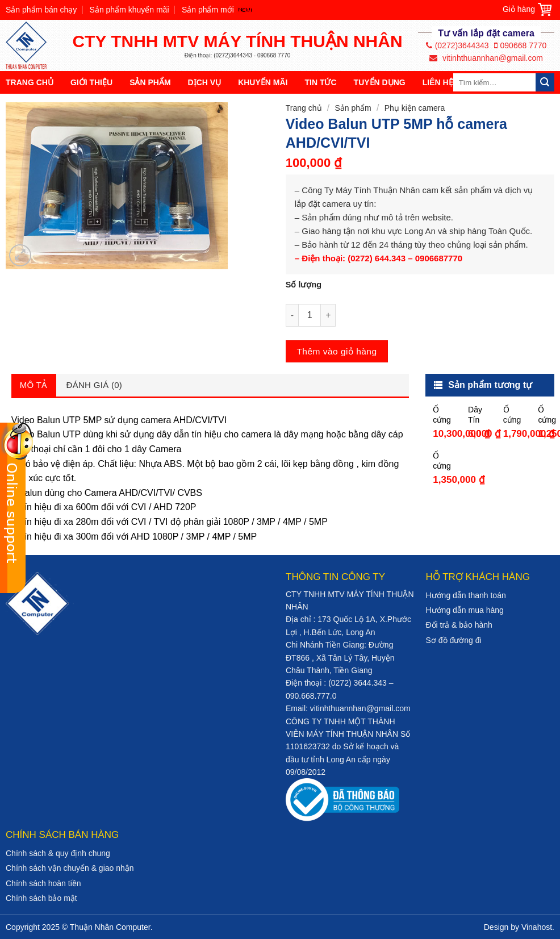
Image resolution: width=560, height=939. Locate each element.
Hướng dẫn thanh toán (466, 595)
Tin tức (320, 82)
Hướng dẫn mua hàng (465, 610)
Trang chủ (30, 82)
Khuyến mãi (263, 82)
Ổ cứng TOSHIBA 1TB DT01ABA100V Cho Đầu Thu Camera (443, 461)
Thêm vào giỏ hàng (337, 351)
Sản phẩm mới (208, 10)
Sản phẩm (150, 82)
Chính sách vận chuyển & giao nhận (70, 868)
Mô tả (34, 385)
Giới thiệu (91, 82)
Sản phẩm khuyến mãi (129, 10)
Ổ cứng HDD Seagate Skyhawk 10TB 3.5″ (443, 415)
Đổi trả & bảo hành (459, 625)
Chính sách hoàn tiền (43, 883)
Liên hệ (438, 82)
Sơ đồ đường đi (454, 640)
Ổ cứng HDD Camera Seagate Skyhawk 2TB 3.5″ (513, 415)
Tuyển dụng (380, 82)
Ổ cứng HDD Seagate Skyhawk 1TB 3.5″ (548, 415)
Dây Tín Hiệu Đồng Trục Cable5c (478, 415)
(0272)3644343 (457, 45)
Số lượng (304, 285)
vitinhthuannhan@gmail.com (486, 58)
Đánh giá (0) (95, 385)
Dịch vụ (205, 82)
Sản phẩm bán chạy (41, 10)
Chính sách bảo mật (41, 898)
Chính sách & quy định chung (58, 853)
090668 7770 (521, 45)
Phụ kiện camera (415, 108)
